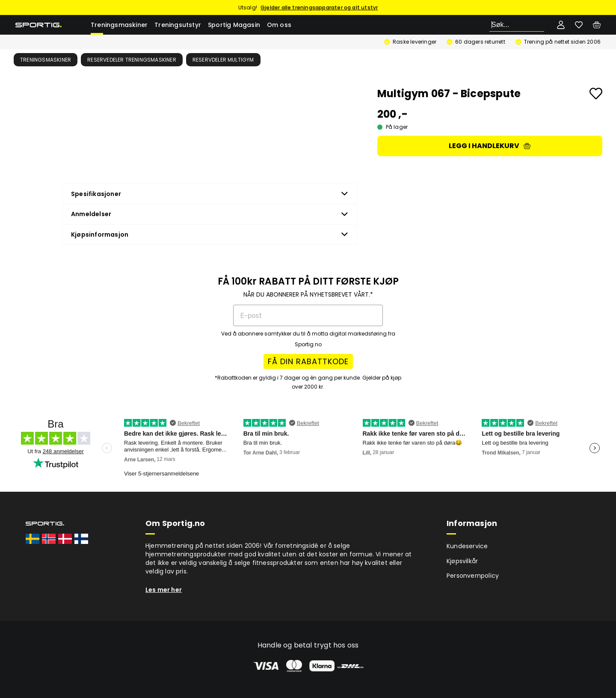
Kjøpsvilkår (462, 561)
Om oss (279, 25)
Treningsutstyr (178, 25)
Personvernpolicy (473, 576)
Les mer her (164, 590)
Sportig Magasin (234, 25)
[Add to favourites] (596, 94)
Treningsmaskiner (119, 25)
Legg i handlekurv (490, 146)
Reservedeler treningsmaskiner (132, 60)
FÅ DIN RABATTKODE (308, 361)
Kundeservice (467, 546)
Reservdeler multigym (223, 60)
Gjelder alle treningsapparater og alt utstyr (319, 7)
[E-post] (308, 315)
